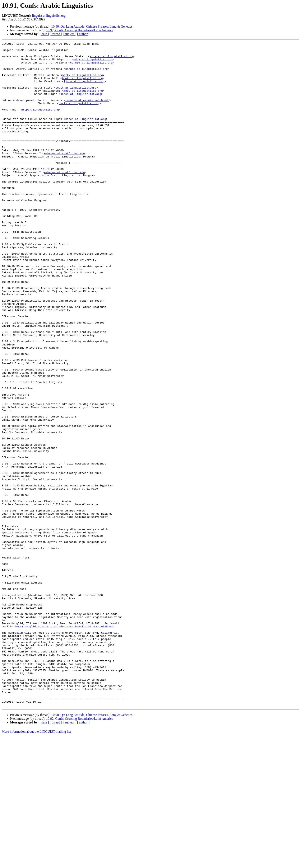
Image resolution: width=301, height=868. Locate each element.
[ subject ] (70, 34)
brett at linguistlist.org (82, 86)
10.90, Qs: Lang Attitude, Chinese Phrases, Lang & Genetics (92, 26)
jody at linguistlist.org (83, 101)
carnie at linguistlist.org (91, 67)
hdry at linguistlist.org (93, 63)
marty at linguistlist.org (82, 82)
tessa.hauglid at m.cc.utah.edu (39, 744)
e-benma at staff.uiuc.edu (64, 176)
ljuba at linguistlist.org (84, 89)
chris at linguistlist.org (79, 116)
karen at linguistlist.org (81, 104)
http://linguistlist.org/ (41, 123)
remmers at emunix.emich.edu (87, 112)
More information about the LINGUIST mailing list (36, 864)
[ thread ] (56, 34)
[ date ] (44, 34)
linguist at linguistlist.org (49, 16)
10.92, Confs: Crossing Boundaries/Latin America (80, 30)
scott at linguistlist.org (76, 97)
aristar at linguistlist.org (112, 59)
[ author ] (83, 34)
